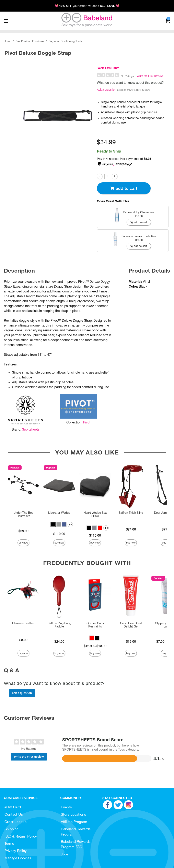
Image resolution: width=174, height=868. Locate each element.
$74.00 (131, 529)
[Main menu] (6, 21)
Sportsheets (31, 429)
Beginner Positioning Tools (65, 41)
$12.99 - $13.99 (95, 646)
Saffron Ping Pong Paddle (59, 625)
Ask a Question (107, 90)
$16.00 (131, 641)
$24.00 (59, 641)
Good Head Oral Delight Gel (131, 625)
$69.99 (24, 531)
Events (66, 807)
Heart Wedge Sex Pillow (95, 514)
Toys (8, 41)
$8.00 (23, 640)
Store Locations (73, 814)
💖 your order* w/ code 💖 (87, 6)
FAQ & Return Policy (21, 836)
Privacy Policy (16, 851)
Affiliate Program (74, 822)
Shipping (11, 829)
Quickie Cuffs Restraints (95, 625)
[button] (53, 524)
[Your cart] (168, 21)
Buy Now (23, 543)
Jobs (65, 854)
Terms (9, 843)
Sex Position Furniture (30, 41)
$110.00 (59, 534)
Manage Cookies (18, 858)
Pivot (87, 422)
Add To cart (124, 188)
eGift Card (13, 807)
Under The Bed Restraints (24, 514)
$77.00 (167, 529)
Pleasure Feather (23, 623)
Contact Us (14, 814)
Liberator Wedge (59, 513)
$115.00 (95, 535)
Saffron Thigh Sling (131, 513)
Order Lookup (15, 822)
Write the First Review (150, 76)
